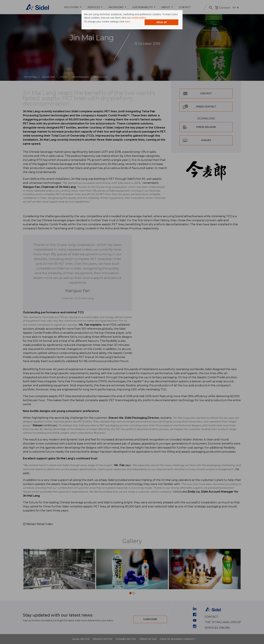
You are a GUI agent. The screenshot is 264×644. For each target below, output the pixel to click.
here (127, 22)
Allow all (162, 22)
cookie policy (139, 18)
